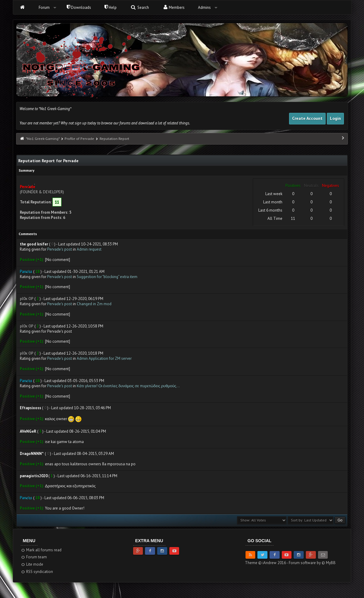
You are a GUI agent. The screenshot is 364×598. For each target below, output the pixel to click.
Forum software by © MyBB (312, 563)
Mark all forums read (41, 550)
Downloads (79, 7)
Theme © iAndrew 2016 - (267, 563)
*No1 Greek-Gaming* (43, 139)
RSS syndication (37, 572)
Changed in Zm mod (94, 304)
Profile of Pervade (79, 139)
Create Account (307, 118)
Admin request (89, 249)
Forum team (34, 557)
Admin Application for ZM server (104, 358)
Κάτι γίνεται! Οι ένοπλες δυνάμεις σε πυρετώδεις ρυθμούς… (128, 386)
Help (111, 7)
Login (335, 118)
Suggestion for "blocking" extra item (107, 277)
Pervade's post (60, 249)
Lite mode (32, 564)
